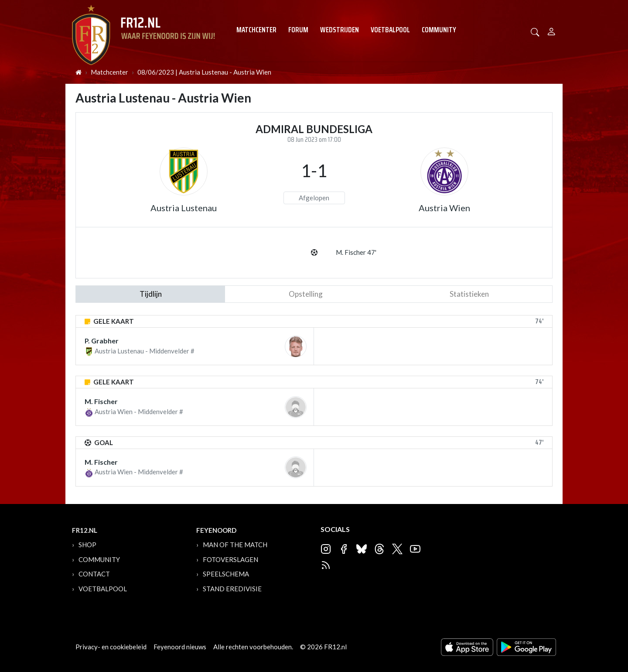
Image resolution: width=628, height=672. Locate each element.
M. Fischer (101, 401)
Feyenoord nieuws (180, 647)
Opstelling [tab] (306, 294)
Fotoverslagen (230, 559)
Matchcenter (256, 30)
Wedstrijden (340, 30)
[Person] (551, 30)
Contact (94, 574)
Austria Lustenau (184, 208)
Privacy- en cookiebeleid (111, 647)
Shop (87, 545)
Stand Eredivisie (232, 589)
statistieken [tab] (469, 294)
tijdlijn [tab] (151, 294)
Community (439, 30)
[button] (535, 31)
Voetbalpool (390, 30)
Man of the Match (235, 545)
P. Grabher (102, 341)
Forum (298, 30)
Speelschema (226, 574)
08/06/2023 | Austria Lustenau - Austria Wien (204, 72)
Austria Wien (444, 208)
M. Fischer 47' (356, 252)
